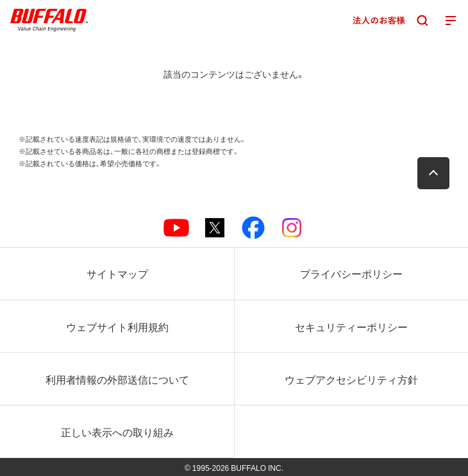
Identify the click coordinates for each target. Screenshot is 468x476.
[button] (433, 173)
